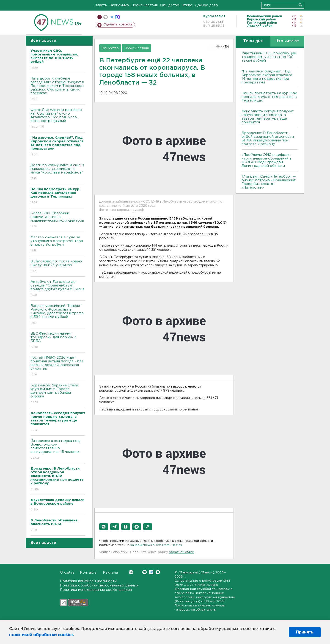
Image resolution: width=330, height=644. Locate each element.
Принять (305, 632)
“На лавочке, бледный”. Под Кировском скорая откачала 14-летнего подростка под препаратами (267, 77)
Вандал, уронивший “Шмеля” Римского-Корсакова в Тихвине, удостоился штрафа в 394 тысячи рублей (58, 315)
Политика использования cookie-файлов (96, 590)
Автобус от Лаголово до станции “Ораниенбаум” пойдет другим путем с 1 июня (58, 289)
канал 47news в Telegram (150, 545)
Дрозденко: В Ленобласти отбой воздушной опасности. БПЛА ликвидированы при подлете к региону (268, 139)
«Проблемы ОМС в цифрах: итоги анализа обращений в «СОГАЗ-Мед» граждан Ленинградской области (267, 160)
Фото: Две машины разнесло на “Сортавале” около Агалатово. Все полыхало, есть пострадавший (58, 119)
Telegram (151, 572)
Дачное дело (206, 5)
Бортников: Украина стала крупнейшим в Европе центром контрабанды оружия (58, 394)
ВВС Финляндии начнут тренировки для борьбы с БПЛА (58, 340)
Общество (170, 5)
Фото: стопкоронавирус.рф (121, 210)
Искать (300, 5)
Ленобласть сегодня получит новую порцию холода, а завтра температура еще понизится (268, 117)
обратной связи (181, 552)
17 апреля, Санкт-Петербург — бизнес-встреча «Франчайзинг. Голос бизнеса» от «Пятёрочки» (269, 182)
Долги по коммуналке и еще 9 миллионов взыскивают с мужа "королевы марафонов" (58, 172)
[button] (104, 527)
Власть (101, 5)
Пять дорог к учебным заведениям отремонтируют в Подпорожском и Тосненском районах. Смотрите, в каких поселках (58, 89)
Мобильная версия (100, 17)
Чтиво (187, 5)
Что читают (287, 41)
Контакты (89, 573)
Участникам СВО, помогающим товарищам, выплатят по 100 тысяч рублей (269, 57)
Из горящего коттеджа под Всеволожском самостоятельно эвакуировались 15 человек (58, 450)
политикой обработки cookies (41, 635)
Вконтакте (131, 572)
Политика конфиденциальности (88, 581)
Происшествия (144, 5)
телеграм (111, 17)
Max (158, 572)
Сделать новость (118, 25)
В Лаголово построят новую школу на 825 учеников (58, 266)
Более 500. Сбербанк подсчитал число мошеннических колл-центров (58, 220)
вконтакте (106, 17)
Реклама (110, 573)
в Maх (178, 545)
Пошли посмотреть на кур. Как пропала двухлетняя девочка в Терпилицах (269, 97)
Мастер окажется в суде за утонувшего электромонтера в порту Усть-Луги (58, 244)
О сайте (67, 573)
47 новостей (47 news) (196, 573)
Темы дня (253, 41)
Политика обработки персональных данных (99, 585)
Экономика (119, 5)
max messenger (117, 17)
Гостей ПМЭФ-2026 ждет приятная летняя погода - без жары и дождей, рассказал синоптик (58, 366)
